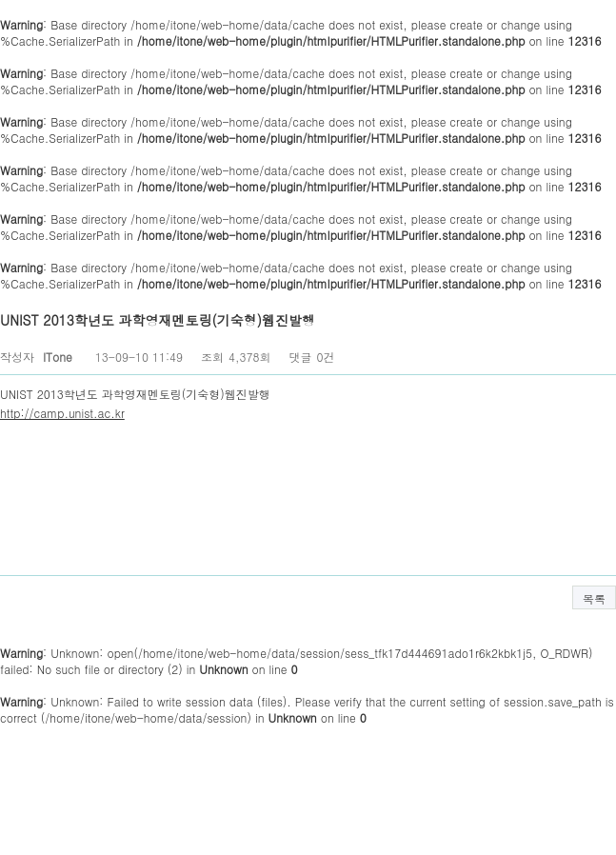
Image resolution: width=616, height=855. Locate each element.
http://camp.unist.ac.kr (62, 413)
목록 (594, 598)
